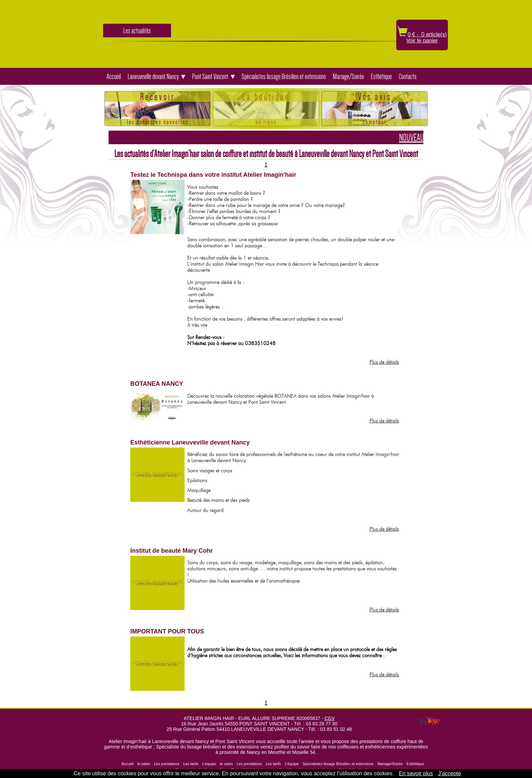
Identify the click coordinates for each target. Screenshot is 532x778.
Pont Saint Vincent (210, 76)
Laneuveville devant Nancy (153, 76)
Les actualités (137, 31)
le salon (144, 764)
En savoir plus (416, 773)
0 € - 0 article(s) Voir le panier (422, 37)
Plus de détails (384, 362)
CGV (329, 718)
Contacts (408, 76)
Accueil (114, 76)
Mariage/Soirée (348, 76)
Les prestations (167, 764)
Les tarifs (191, 764)
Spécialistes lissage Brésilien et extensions (284, 76)
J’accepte (450, 773)
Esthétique (381, 76)
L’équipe (209, 764)
